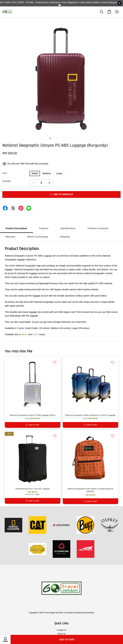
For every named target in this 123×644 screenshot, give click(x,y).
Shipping (65, 237)
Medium (47, 173)
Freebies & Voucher (98, 228)
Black (24, 334)
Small (35, 173)
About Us (62, 634)
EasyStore (90, 613)
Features (44, 228)
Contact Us (62, 630)
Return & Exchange (38, 237)
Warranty (10, 237)
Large (59, 173)
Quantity (7, 181)
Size (5, 173)
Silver (35, 334)
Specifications (68, 228)
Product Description (16, 228)
